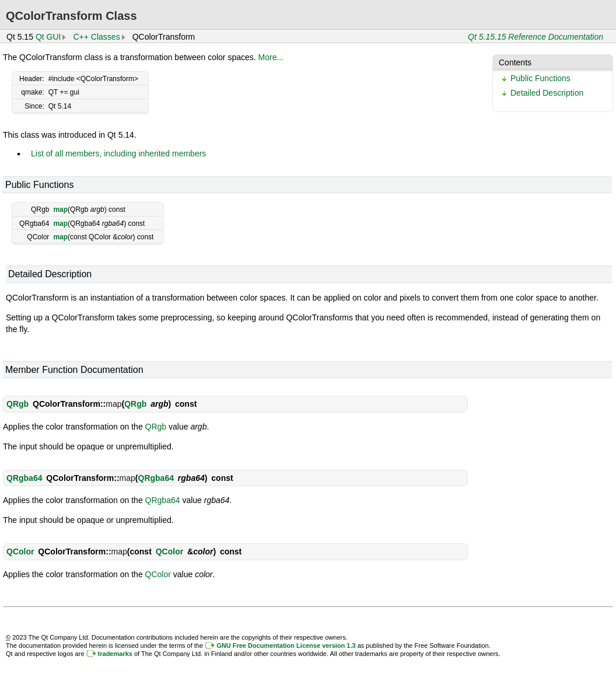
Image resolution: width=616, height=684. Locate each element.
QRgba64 (24, 478)
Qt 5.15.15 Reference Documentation (535, 37)
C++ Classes (96, 37)
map (60, 210)
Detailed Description (547, 93)
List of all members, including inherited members (118, 153)
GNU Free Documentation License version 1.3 (286, 645)
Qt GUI (48, 37)
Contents (515, 62)
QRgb (17, 404)
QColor (20, 552)
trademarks (115, 654)
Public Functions (540, 78)
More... (271, 57)
